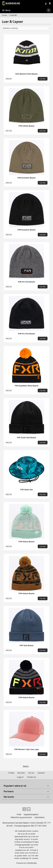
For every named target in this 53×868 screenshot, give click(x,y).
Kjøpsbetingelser (31, 814)
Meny (6, 10)
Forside (4, 15)
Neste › (26, 766)
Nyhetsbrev (40, 817)
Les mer (31, 856)
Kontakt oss (32, 777)
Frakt (19, 814)
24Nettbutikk (32, 863)
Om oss (31, 773)
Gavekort (41, 773)
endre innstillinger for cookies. (27, 858)
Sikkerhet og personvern (21, 817)
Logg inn (20, 777)
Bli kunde (21, 773)
